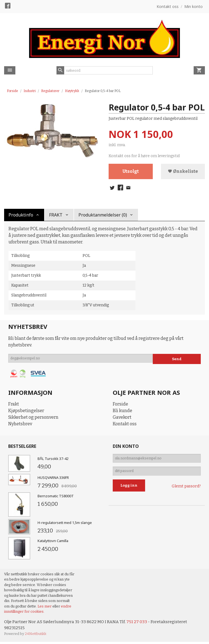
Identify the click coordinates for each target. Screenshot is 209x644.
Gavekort (122, 419)
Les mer (45, 608)
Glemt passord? (186, 491)
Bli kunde (122, 412)
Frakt (14, 406)
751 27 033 (141, 623)
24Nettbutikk (36, 636)
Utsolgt (131, 172)
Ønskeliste (183, 172)
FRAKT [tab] (56, 216)
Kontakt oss (125, 425)
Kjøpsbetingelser (26, 412)
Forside (12, 91)
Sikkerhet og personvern (33, 419)
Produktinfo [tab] (21, 216)
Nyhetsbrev (20, 425)
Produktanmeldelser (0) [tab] (103, 216)
